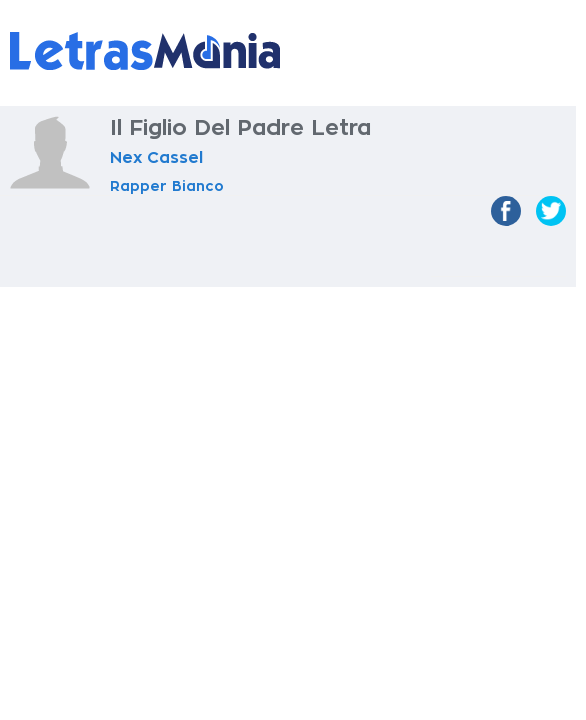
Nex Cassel (156, 158)
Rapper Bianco (167, 186)
